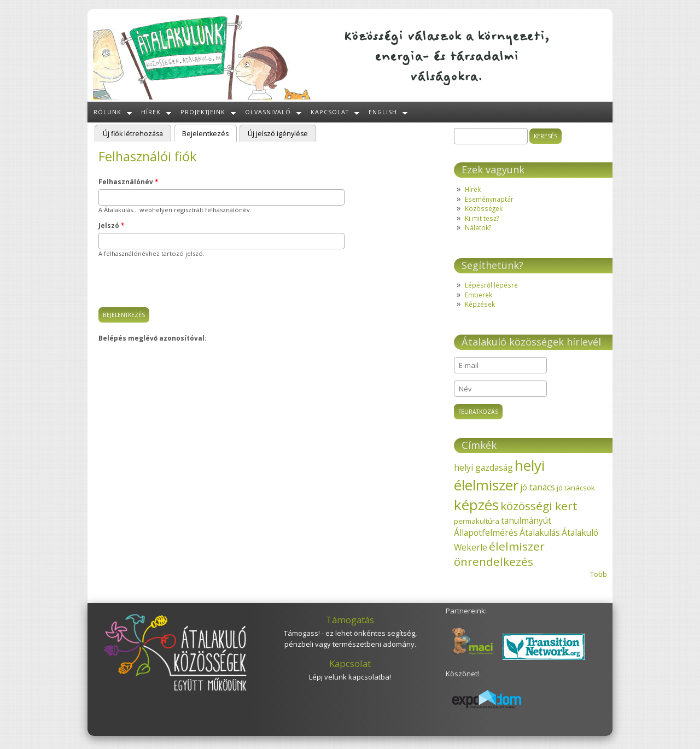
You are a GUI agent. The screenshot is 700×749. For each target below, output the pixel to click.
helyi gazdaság (483, 467)
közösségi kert (539, 506)
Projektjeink (203, 112)
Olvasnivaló (268, 112)
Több (599, 574)
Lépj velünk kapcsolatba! (350, 677)
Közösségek (484, 208)
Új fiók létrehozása (133, 134)
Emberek (479, 295)
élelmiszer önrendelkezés (499, 554)
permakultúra (477, 521)
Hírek (151, 112)
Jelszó (111, 225)
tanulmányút (526, 520)
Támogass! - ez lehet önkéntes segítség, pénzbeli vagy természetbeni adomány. (350, 639)
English (383, 112)
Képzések (480, 304)
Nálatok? (478, 227)
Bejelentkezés (209, 133)
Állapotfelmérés (486, 533)
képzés (476, 505)
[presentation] (182, 286)
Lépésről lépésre (491, 285)
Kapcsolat (330, 112)
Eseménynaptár (489, 199)
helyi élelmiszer (499, 475)
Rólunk (107, 112)
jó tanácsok (576, 488)
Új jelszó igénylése (278, 134)
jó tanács (538, 487)
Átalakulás (540, 533)
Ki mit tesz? (482, 218)
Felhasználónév (128, 182)
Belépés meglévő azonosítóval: (152, 338)
